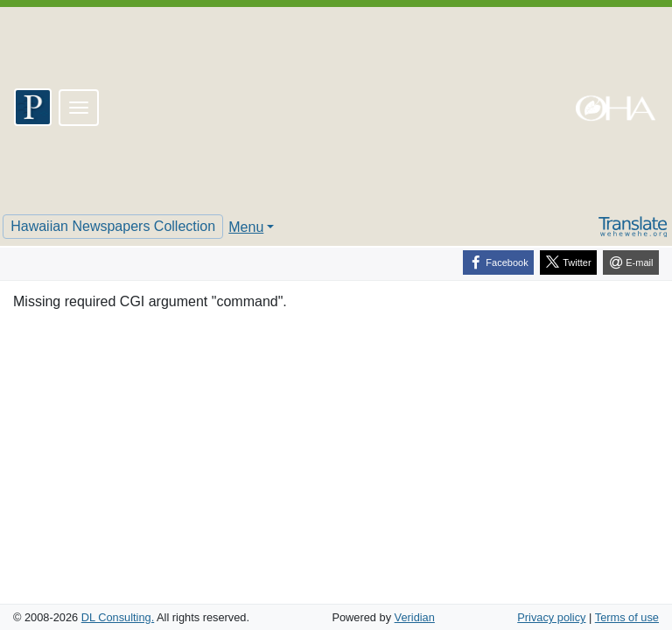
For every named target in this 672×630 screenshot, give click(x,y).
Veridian (415, 617)
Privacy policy (551, 617)
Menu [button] (246, 227)
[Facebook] (498, 262)
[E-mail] (631, 262)
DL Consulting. (118, 617)
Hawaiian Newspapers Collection (113, 226)
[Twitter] (568, 262)
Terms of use (627, 617)
